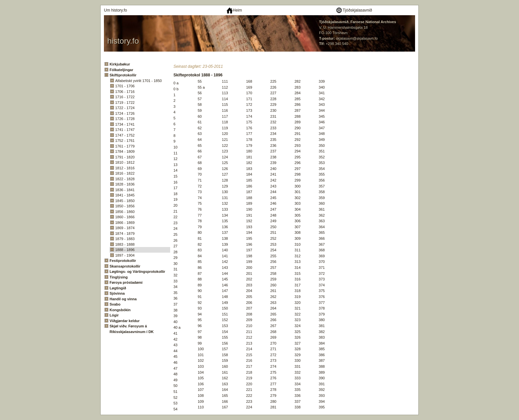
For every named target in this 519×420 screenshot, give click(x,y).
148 (225, 297)
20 (175, 205)
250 (273, 227)
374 (322, 285)
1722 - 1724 (125, 108)
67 (200, 157)
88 (200, 279)
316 (298, 279)
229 (273, 105)
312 (298, 256)
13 (175, 165)
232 (273, 122)
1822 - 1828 (125, 179)
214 (249, 349)
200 (249, 268)
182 (249, 163)
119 (225, 128)
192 (249, 221)
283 (298, 87)
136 (225, 227)
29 (175, 258)
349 (322, 140)
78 (200, 221)
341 (322, 93)
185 (249, 180)
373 (322, 279)
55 (200, 81)
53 (175, 403)
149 (225, 303)
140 (225, 250)
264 (273, 308)
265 (273, 314)
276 (273, 378)
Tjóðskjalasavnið (354, 10)
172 (249, 105)
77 (200, 215)
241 (273, 174)
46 (175, 362)
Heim (234, 10)
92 (200, 303)
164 (225, 390)
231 (273, 116)
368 (322, 250)
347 (322, 128)
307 (298, 227)
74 (200, 198)
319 (298, 297)
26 (175, 240)
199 (249, 262)
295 (298, 157)
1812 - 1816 (125, 168)
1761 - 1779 (125, 146)
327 (298, 343)
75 (200, 203)
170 (249, 93)
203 (249, 285)
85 (200, 262)
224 (249, 407)
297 (298, 169)
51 (175, 392)
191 (249, 215)
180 (249, 151)
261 (273, 291)
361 (322, 209)
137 (225, 232)
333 (298, 378)
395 (322, 407)
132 (225, 203)
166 (225, 401)
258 (273, 273)
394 (322, 401)
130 (225, 192)
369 (322, 256)
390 (322, 378)
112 (225, 87)
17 (175, 188)
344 (322, 110)
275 (273, 372)
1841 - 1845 (125, 195)
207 (249, 308)
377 (322, 303)
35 (175, 293)
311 (298, 250)
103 (201, 366)
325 (298, 332)
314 (298, 268)
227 (273, 93)
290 (298, 128)
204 (249, 291)
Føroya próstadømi (126, 282)
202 (249, 279)
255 (273, 256)
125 (225, 163)
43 (175, 345)
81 (200, 238)
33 (175, 281)
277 (273, 384)
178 (249, 140)
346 (322, 122)
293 (298, 146)
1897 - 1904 (125, 255)
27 (175, 246)
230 (273, 110)
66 (200, 151)
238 (273, 157)
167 (225, 407)
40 (175, 322)
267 (273, 326)
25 (175, 234)
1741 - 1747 (125, 130)
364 (322, 227)
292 (298, 140)
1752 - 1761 (125, 141)
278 (273, 390)
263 (273, 303)
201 (249, 273)
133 (225, 209)
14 (175, 170)
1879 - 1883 (125, 239)
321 (298, 308)
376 (322, 297)
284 (298, 93)
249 (273, 221)
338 (298, 407)
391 (322, 384)
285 (298, 99)
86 (200, 268)
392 (322, 390)
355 (322, 174)
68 (200, 163)
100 (201, 349)
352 (322, 157)
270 (273, 343)
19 (175, 199)
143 (225, 268)
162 (225, 378)
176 (249, 128)
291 (298, 134)
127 (225, 174)
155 (225, 337)
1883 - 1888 (125, 244)
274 (273, 366)
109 (201, 401)
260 (273, 285)
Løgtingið (118, 288)
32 (175, 275)
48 (175, 374)
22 (175, 217)
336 (298, 396)
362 (322, 215)
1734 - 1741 (125, 124)
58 (200, 105)
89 (200, 285)
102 (201, 360)
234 (273, 134)
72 (200, 186)
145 (225, 279)
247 (273, 209)
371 (322, 268)
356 (322, 180)
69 (200, 169)
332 (298, 372)
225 (273, 81)
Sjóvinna (117, 293)
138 (225, 238)
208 (249, 314)
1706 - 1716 (125, 92)
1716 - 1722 (125, 97)
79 (200, 227)
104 (201, 372)
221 (249, 390)
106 (201, 384)
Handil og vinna (123, 299)
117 (225, 116)
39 (175, 316)
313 (298, 262)
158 (225, 355)
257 (273, 268)
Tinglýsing (119, 277)
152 (225, 320)
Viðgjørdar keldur (125, 321)
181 (249, 157)
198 (249, 256)
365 (322, 232)
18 (175, 194)
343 (322, 105)
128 (225, 180)
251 (273, 232)
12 (175, 159)
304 (298, 209)
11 (175, 153)
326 (298, 337)
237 (273, 151)
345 (322, 116)
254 (273, 250)
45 (175, 357)
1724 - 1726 (125, 113)
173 (249, 110)
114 (225, 99)
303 (298, 203)
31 (175, 269)
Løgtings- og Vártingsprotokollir (137, 272)
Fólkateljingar (121, 70)
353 (322, 163)
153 (225, 326)
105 (201, 378)
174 (249, 116)
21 (175, 211)
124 (225, 157)
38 (175, 310)
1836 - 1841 (125, 190)
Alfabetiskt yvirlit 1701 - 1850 (139, 81)
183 (249, 169)
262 (273, 297)
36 (175, 298)
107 (201, 390)
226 (273, 87)
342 (322, 99)
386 (322, 355)
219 (249, 378)
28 (175, 252)
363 (322, 221)
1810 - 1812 (125, 162)
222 (249, 396)
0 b (176, 89)
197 (249, 250)
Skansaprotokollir (125, 266)
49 (175, 380)
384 (322, 343)
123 (225, 151)
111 (225, 81)
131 (225, 198)
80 (200, 232)
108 (201, 396)
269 (273, 337)
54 (175, 409)
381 (322, 326)
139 (225, 244)
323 (298, 320)
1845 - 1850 (125, 201)
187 (249, 192)
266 (273, 320)
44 (175, 351)
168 (249, 81)
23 (175, 223)
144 (225, 273)
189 (249, 203)
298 (298, 174)
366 (322, 238)
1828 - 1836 (125, 184)
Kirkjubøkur (120, 64)
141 (225, 256)
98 (200, 337)
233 (273, 128)
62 (200, 128)
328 (298, 349)
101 (201, 355)
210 (249, 326)
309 (298, 238)
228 (273, 99)
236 (273, 146)
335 (298, 390)
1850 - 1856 (125, 206)
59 (200, 110)
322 (298, 314)
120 (225, 134)
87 (200, 273)
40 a (177, 327)
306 (298, 221)
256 (273, 262)
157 (225, 349)
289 (298, 122)
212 (249, 337)
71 (200, 180)
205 (249, 297)
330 (298, 360)
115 (225, 105)
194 (249, 232)
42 (175, 339)
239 (273, 163)
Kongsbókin (120, 310)
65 (200, 146)
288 (298, 116)
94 (200, 314)
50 (175, 386)
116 (225, 110)
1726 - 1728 (125, 119)
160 (225, 366)
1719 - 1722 (125, 103)
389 (322, 372)
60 (200, 116)
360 (322, 203)
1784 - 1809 (125, 151)
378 (322, 308)
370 (322, 262)
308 (298, 232)
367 (322, 244)
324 (298, 326)
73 (200, 192)
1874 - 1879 (125, 233)
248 (273, 215)
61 (200, 122)
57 (200, 99)
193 (249, 227)
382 (322, 332)
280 (273, 401)
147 (225, 291)
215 (249, 355)
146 (225, 285)
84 (200, 256)
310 (298, 244)
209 (249, 320)
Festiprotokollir (123, 261)
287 (298, 110)
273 (273, 360)
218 (249, 372)
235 (273, 140)
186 (249, 186)
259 (273, 279)
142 (225, 262)
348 (322, 134)
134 (225, 215)
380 (322, 320)
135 (225, 221)
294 (298, 151)
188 (249, 198)
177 (249, 134)
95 (200, 320)
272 (273, 355)
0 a (176, 83)
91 (200, 297)
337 (298, 401)
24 (175, 229)
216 (249, 360)
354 (322, 169)
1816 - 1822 (125, 173)
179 (249, 146)
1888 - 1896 (125, 250)
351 (322, 151)
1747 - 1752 (125, 135)
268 (273, 332)
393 (322, 396)
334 (298, 384)
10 (175, 147)
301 (298, 192)
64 (200, 140)
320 (298, 303)
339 (322, 81)
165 (225, 396)
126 (225, 169)
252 (273, 238)
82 (200, 244)
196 (249, 244)
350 (322, 146)
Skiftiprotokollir (123, 75)
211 (249, 332)
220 (249, 384)
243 (273, 186)
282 (298, 81)
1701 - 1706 (125, 86)
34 (175, 287)
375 (322, 291)
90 (200, 291)
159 (225, 360)
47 (175, 368)
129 (225, 186)
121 (225, 140)
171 (249, 99)
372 (322, 273)
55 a (201, 87)
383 (322, 337)
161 (225, 372)
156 (225, 343)
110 (201, 407)
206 (249, 303)
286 (298, 105)
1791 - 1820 (125, 157)
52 (175, 398)
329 (298, 355)
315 (298, 273)
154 (225, 332)
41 (175, 333)
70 (200, 174)
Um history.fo (116, 10)
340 (322, 87)
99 (200, 343)
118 (225, 122)
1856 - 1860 (125, 212)
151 (225, 314)
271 (273, 349)
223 (249, 401)
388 (322, 366)
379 (322, 314)
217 (249, 366)
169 (249, 87)
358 (322, 192)
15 (175, 176)
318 (298, 291)
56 (200, 93)
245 (273, 198)
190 (249, 209)
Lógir (114, 315)
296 (298, 163)
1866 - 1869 (125, 223)
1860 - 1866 (125, 217)
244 (273, 192)
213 (249, 343)
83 (200, 250)
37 (175, 304)
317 (298, 285)
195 (249, 238)
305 (298, 215)
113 (225, 93)
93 (200, 308)
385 (322, 349)
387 (322, 360)
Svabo (115, 304)
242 (273, 180)
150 (225, 308)
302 (298, 198)
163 (225, 384)
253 (273, 244)
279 (273, 396)
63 (200, 134)
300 (298, 186)
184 (249, 174)
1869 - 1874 (125, 228)
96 (200, 326)
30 (175, 264)
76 (200, 209)
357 (322, 186)
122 (225, 146)
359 (322, 198)
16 (175, 182)
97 (200, 332)
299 (298, 180)
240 (273, 169)
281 (273, 407)
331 (298, 366)
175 (249, 122)
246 (273, 203)
